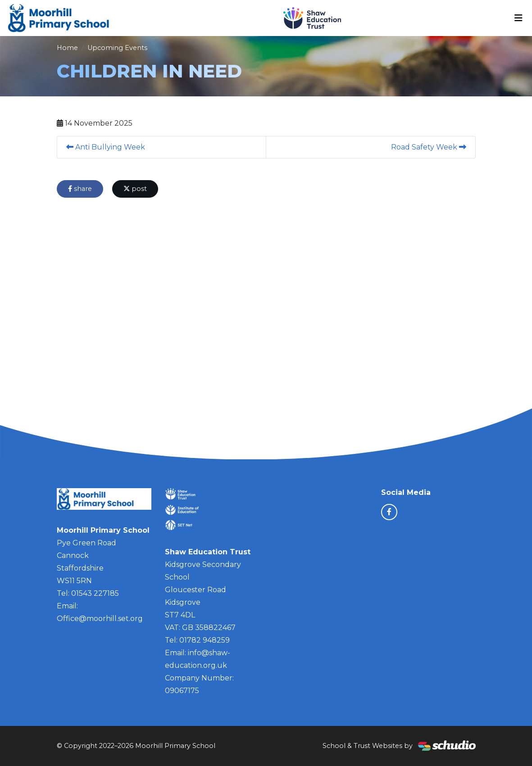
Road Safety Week (429, 147)
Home (67, 48)
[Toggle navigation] (518, 18)
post (135, 189)
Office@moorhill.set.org (100, 619)
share (80, 189)
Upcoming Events (117, 48)
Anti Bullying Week (106, 147)
